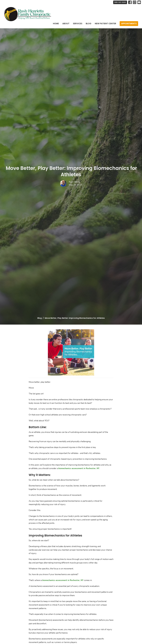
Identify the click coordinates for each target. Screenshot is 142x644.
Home (56, 24)
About (66, 24)
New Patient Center (105, 24)
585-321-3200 (120, 2)
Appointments (129, 24)
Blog (89, 24)
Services (78, 24)
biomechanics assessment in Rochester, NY (79, 468)
